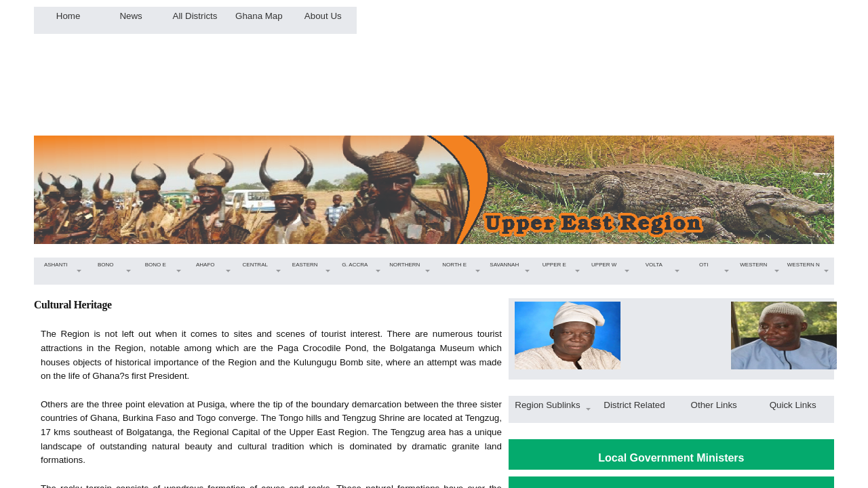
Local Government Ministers (671, 458)
